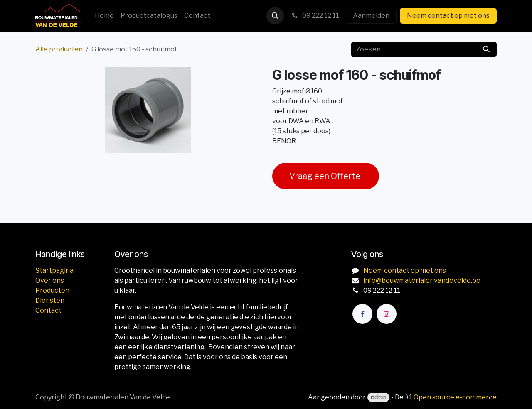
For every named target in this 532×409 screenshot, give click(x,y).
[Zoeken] (486, 49)
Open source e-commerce (455, 397)
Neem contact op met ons (448, 16)
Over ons (50, 280)
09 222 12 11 (315, 16)
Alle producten (59, 49)
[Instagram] (387, 314)
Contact (48, 310)
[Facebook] (362, 314)
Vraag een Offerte (326, 176)
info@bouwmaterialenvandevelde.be (422, 280)
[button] (275, 16)
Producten (52, 290)
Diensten (50, 300)
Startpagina (54, 271)
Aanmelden (371, 16)
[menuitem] (104, 16)
